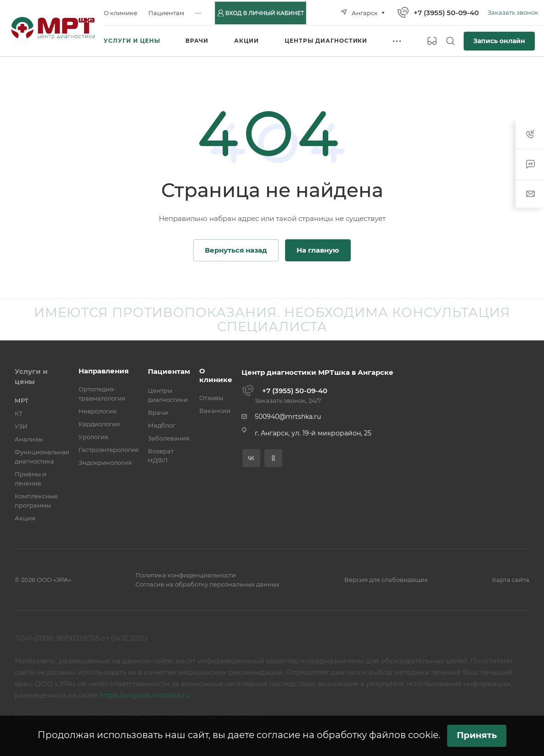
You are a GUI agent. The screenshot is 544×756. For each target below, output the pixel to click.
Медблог (162, 425)
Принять (477, 735)
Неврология (98, 411)
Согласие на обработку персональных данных (208, 584)
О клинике (216, 375)
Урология (93, 437)
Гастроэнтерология (109, 450)
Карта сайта (511, 580)
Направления (104, 371)
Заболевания (169, 438)
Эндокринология (105, 463)
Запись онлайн (499, 41)
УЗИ (21, 426)
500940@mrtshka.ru (288, 417)
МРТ (22, 401)
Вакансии (215, 411)
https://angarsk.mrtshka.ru (145, 695)
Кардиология (99, 424)
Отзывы (211, 398)
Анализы (29, 439)
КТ (19, 413)
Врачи (158, 412)
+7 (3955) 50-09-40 (446, 13)
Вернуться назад (236, 250)
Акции (25, 518)
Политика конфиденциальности (186, 575)
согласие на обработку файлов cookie (348, 735)
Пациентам (169, 371)
